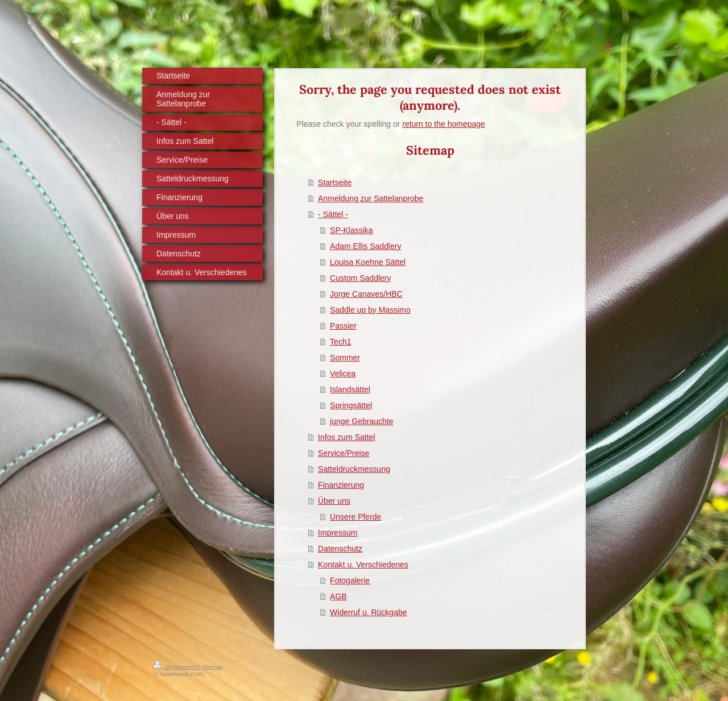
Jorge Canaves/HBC (366, 294)
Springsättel (351, 405)
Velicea (343, 374)
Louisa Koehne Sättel (368, 262)
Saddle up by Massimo (370, 310)
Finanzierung (341, 485)
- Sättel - (333, 214)
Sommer (345, 358)
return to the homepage (444, 124)
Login (568, 664)
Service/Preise (344, 453)
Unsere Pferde (355, 517)
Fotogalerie (350, 580)
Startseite (335, 182)
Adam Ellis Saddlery (365, 246)
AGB (338, 596)
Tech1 (340, 342)
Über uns (334, 501)
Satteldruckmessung (354, 469)
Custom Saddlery (360, 278)
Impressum (338, 533)
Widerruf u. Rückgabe (368, 612)
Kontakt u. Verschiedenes (363, 565)
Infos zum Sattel (346, 437)
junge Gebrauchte (361, 421)
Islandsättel (350, 389)
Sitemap (213, 667)
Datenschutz (340, 549)
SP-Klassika (351, 230)
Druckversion (177, 667)
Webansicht (560, 672)
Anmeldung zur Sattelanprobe (371, 198)
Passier (343, 326)
